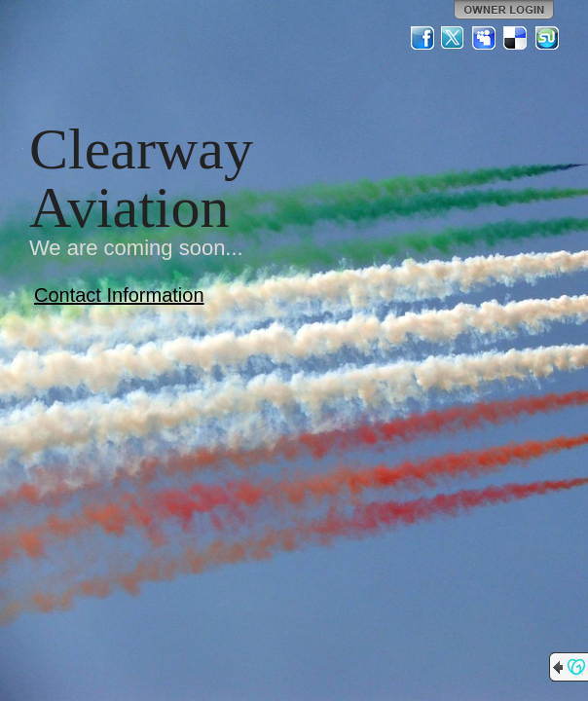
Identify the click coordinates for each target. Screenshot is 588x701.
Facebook (423, 38)
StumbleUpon (547, 38)
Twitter (454, 38)
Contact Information (119, 295)
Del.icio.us (516, 38)
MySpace (485, 38)
